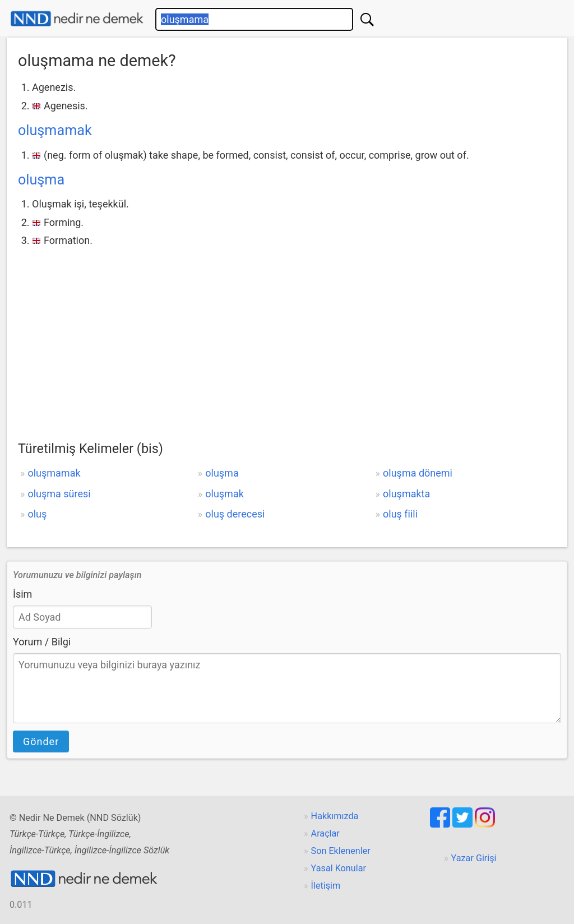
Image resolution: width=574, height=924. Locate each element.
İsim (22, 594)
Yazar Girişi (474, 858)
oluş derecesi (235, 514)
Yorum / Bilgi (42, 642)
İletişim (326, 886)
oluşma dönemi (418, 473)
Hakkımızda (335, 816)
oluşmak (224, 494)
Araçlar (325, 833)
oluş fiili (400, 514)
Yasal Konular (339, 868)
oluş (37, 514)
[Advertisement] (287, 334)
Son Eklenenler (341, 851)
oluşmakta (406, 494)
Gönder (41, 741)
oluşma (41, 180)
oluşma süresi (59, 494)
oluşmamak (55, 130)
